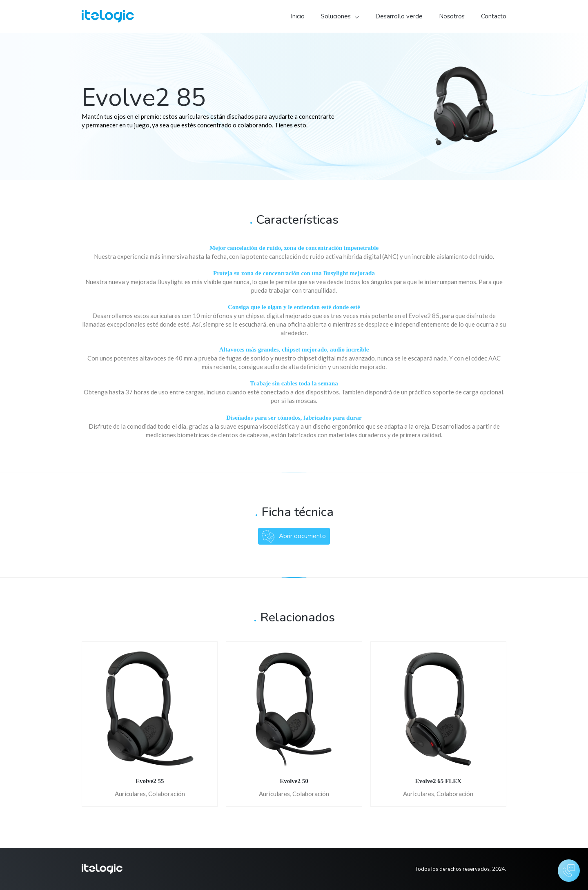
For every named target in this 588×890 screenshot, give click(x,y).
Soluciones (336, 16)
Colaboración (167, 794)
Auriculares (130, 794)
